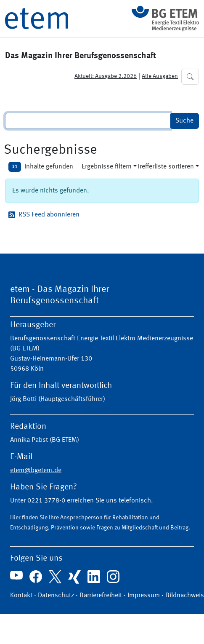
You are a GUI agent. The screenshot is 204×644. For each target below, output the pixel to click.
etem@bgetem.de (36, 470)
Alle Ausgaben (160, 76)
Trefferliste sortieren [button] (165, 167)
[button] (190, 77)
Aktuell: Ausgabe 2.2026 (106, 76)
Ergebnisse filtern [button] (107, 167)
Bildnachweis (185, 596)
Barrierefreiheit (101, 596)
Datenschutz (56, 596)
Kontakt (21, 596)
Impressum (144, 596)
